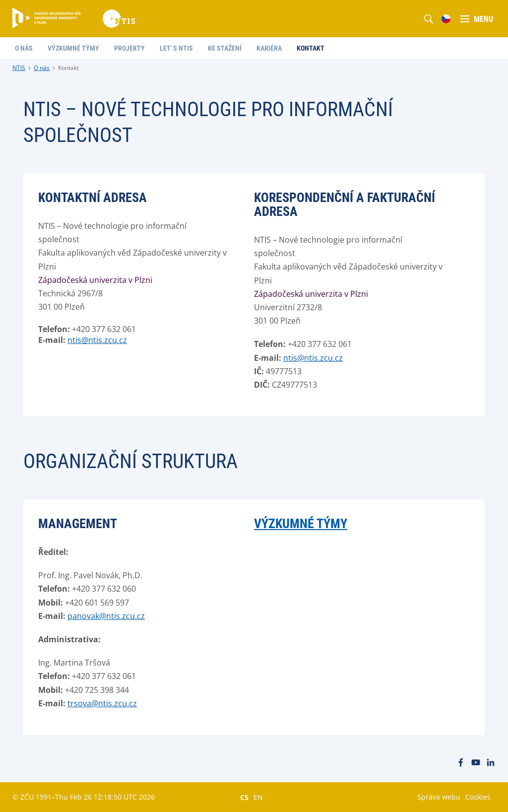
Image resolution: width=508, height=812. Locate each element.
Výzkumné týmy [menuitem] (73, 48)
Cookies (478, 797)
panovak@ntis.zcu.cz (106, 616)
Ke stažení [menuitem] (225, 48)
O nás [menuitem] (24, 48)
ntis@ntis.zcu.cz (97, 340)
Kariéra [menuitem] (269, 48)
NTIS (19, 68)
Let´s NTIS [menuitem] (176, 48)
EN (258, 797)
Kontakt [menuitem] (311, 48)
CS (244, 797)
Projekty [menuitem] (129, 48)
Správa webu (439, 797)
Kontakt (68, 68)
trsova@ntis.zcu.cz (102, 703)
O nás (42, 68)
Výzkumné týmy (301, 524)
